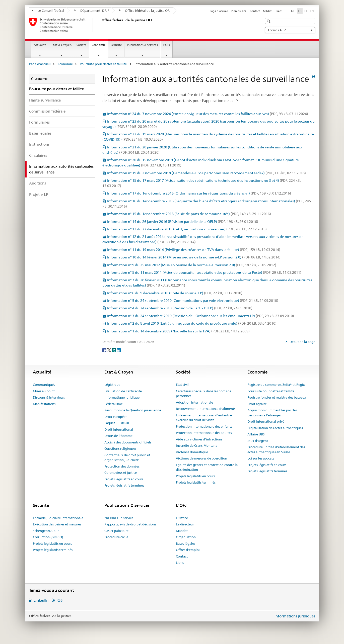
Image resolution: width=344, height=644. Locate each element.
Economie (100, 46)
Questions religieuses (120, 448)
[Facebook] (105, 350)
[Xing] (114, 350)
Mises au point (44, 391)
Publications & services (142, 45)
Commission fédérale (47, 111)
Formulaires (39, 122)
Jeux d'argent (258, 441)
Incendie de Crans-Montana (197, 445)
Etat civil (182, 385)
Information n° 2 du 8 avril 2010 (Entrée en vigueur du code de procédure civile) (192, 323)
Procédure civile (116, 537)
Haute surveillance (45, 100)
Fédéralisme (114, 404)
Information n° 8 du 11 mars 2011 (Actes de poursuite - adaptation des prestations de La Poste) (204, 272)
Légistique (112, 385)
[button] (269, 21)
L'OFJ (166, 45)
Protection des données (122, 466)
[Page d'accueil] (101, 25)
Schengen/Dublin (46, 531)
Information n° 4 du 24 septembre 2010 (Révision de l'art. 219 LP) (180, 308)
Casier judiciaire (116, 531)
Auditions (38, 183)
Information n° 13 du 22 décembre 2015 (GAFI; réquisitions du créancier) (187, 229)
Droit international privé (266, 421)
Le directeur (185, 524)
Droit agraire (257, 404)
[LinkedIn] (119, 350)
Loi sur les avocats (261, 458)
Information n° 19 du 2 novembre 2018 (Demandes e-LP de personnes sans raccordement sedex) (207, 173)
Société (82, 45)
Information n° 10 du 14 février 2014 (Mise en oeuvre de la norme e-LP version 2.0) (194, 257)
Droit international (119, 429)
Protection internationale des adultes (204, 433)
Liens (279, 11)
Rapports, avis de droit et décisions (130, 524)
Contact (255, 11)
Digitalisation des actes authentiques (275, 428)
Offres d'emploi (188, 550)
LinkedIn (41, 600)
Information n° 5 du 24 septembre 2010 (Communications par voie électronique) (193, 301)
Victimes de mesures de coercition (201, 458)
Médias (268, 11)
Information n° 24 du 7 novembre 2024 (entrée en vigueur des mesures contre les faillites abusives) (208, 114)
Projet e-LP (39, 194)
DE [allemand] (293, 11)
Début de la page (302, 342)
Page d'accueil (219, 11)
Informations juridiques (295, 616)
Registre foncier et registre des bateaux (277, 397)
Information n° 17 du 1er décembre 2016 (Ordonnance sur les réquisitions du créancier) (199, 193)
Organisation (186, 537)
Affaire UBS (256, 434)
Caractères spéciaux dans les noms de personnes (204, 394)
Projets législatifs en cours (124, 479)
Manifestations (44, 404)
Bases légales (40, 133)
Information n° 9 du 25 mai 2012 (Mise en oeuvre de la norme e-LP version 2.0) (192, 265)
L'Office (182, 518)
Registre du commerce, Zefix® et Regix (276, 385)
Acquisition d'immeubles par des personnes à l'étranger (272, 413)
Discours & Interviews (49, 397)
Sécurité (116, 45)
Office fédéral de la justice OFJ (145, 11)
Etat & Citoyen (61, 45)
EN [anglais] (313, 11)
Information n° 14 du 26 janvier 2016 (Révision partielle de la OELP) (183, 222)
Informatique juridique (122, 397)
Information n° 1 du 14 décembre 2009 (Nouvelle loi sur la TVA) (178, 331)
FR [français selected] (300, 11)
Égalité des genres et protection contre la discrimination (207, 467)
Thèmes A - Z (290, 30)
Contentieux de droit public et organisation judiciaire (127, 457)
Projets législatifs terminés (124, 485)
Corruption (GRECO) (48, 537)
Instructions (39, 144)
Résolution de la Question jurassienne (133, 410)
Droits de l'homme (118, 436)
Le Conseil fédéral (48, 11)
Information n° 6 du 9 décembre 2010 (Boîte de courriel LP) (175, 293)
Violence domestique (192, 452)
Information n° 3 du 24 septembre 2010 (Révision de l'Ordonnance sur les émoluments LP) (201, 316)
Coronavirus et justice (121, 473)
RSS (60, 600)
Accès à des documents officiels (128, 442)
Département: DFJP (92, 11)
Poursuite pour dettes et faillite (104, 64)
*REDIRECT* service (119, 518)
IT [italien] (306, 11)
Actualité (40, 45)
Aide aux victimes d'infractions (199, 439)
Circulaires (38, 155)
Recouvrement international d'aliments (206, 409)
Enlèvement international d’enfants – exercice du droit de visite (204, 418)
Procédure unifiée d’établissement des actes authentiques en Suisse (276, 449)
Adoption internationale (194, 402)
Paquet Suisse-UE (117, 423)
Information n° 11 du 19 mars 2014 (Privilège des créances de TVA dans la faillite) (194, 250)
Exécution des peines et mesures (57, 524)
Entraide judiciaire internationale (58, 518)
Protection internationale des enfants (204, 426)
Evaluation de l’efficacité (123, 391)
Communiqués (44, 385)
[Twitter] (110, 350)
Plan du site (239, 11)
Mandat (182, 531)
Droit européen (116, 417)
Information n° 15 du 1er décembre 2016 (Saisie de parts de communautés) (189, 214)
